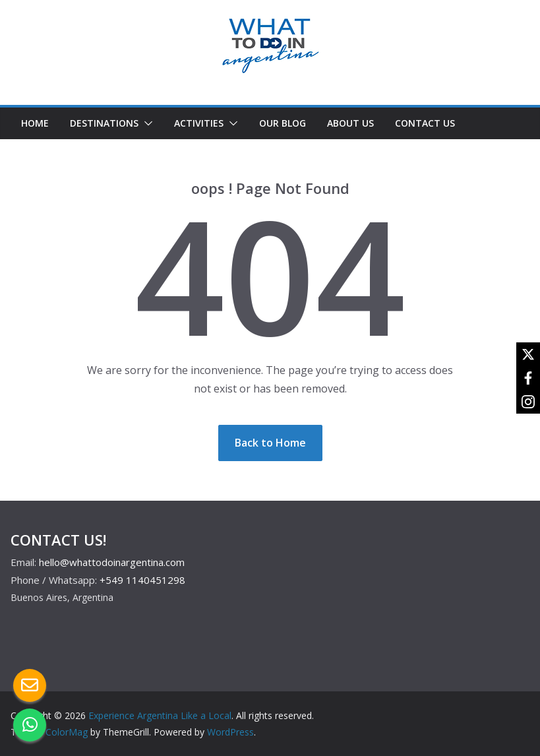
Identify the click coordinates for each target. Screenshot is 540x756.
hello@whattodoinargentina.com (112, 562)
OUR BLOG (283, 123)
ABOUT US (350, 123)
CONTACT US (425, 123)
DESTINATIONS (104, 123)
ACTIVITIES (199, 123)
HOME (35, 123)
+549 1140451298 (142, 580)
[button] (146, 123)
